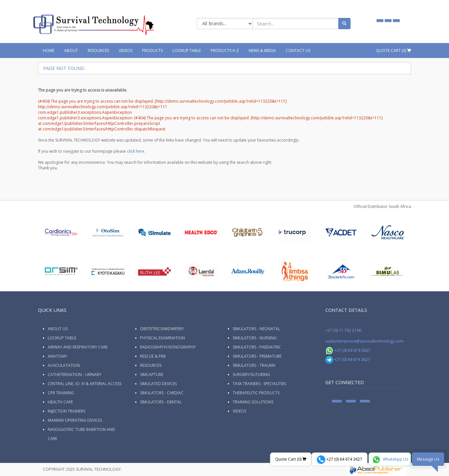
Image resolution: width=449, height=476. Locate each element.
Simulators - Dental (161, 402)
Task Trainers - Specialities (259, 384)
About (71, 51)
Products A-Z (225, 51)
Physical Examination (162, 338)
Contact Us (298, 51)
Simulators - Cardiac (162, 393)
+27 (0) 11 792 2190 (343, 330)
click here (136, 151)
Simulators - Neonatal (256, 329)
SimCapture (152, 374)
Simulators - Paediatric (257, 347)
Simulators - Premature (257, 356)
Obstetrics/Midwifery (162, 329)
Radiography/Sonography (168, 347)
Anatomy (57, 356)
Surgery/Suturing (251, 374)
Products (152, 51)
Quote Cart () (394, 51)
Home (49, 51)
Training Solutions (253, 402)
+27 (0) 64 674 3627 (348, 350)
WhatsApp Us (390, 460)
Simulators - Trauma (254, 365)
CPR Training (61, 393)
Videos (126, 51)
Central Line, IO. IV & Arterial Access (85, 384)
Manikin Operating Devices (75, 420)
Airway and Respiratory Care (78, 347)
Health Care (60, 402)
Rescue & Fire (153, 356)
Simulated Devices (158, 384)
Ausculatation (64, 365)
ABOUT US (58, 329)
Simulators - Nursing (255, 338)
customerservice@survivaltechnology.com (364, 341)
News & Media (262, 51)
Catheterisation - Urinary (75, 374)
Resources (98, 51)
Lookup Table (187, 51)
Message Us (428, 459)
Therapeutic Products (256, 393)
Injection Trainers (66, 411)
